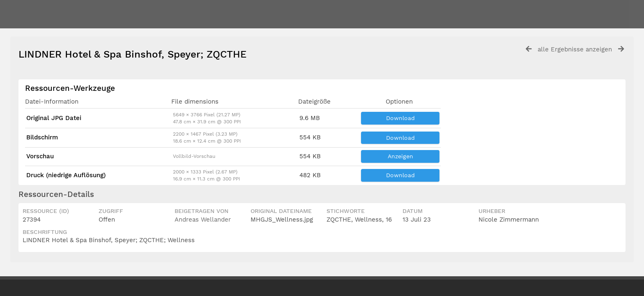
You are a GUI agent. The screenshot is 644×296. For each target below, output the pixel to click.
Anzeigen (400, 156)
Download (400, 118)
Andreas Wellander (203, 220)
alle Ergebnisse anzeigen (575, 49)
